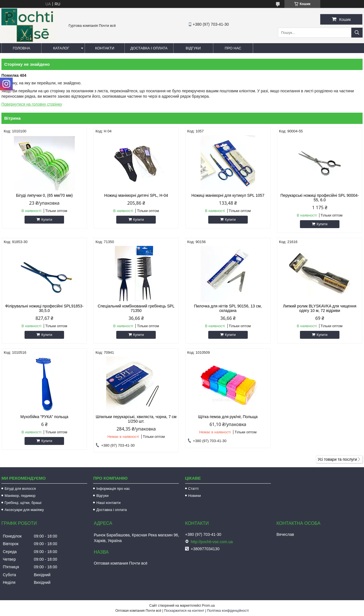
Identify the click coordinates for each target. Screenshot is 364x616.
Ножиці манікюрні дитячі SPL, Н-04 (136, 195)
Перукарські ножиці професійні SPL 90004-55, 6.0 (320, 198)
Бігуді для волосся (20, 489)
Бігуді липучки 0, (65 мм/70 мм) (44, 195)
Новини (195, 496)
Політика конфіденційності (228, 611)
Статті (193, 489)
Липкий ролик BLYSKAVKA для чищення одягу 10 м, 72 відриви (320, 308)
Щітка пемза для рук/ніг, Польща (228, 417)
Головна (21, 48)
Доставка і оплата (149, 48)
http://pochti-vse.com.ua (212, 542)
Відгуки (193, 48)
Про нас (233, 48)
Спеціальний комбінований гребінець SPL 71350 (136, 308)
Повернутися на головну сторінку (32, 104)
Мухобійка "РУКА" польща (44, 417)
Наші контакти (108, 503)
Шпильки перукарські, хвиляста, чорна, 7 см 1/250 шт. (136, 419)
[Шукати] (357, 33)
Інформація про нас (113, 489)
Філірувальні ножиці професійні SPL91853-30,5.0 (44, 308)
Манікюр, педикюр (20, 496)
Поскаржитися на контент (184, 611)
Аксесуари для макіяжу (24, 510)
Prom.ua (208, 606)
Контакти (105, 48)
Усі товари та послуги (337, 459)
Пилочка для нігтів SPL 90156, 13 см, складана (228, 308)
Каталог (61, 48)
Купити (47, 220)
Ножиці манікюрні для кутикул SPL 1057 (228, 195)
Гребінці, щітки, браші (23, 503)
